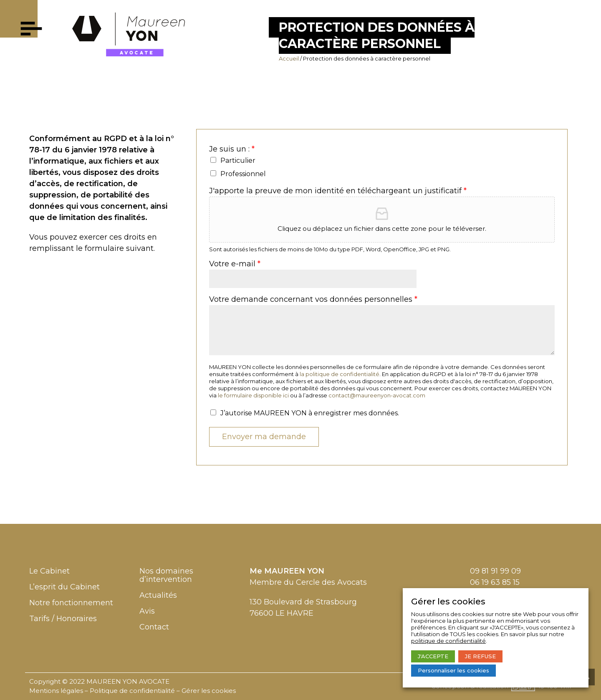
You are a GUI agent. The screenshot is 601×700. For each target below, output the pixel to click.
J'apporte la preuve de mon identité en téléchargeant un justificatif (338, 191)
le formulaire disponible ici (253, 395)
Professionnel (243, 174)
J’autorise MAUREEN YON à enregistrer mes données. (310, 413)
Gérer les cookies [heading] (448, 601)
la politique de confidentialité (340, 374)
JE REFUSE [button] (480, 656)
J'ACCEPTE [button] (433, 656)
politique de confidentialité (448, 641)
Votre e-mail (235, 264)
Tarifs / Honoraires (63, 619)
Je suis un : (232, 149)
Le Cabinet (49, 571)
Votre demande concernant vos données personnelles (313, 299)
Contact (154, 627)
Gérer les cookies (209, 691)
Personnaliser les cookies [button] (453, 670)
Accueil (289, 58)
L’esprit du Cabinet (64, 587)
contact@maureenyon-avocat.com (377, 395)
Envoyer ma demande (264, 437)
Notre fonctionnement (71, 603)
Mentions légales (56, 691)
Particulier (238, 160)
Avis (147, 611)
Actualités (158, 595)
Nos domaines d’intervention (166, 575)
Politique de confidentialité (132, 691)
